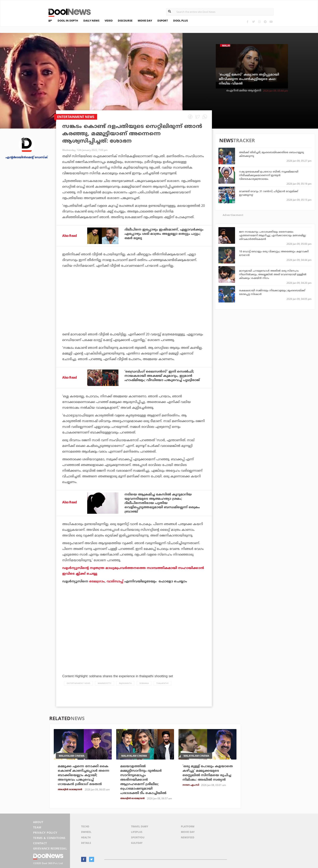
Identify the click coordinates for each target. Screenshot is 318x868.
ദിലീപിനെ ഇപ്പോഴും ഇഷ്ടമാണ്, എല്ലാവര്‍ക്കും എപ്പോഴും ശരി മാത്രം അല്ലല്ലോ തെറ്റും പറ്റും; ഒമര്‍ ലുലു (164, 234)
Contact (40, 843)
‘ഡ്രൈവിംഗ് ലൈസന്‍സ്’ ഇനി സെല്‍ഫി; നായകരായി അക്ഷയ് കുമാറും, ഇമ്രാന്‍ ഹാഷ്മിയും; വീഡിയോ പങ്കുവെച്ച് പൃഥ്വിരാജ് (162, 376)
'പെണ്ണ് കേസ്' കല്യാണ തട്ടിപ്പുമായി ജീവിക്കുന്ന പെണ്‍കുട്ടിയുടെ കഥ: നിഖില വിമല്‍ (249, 79)
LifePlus (137, 832)
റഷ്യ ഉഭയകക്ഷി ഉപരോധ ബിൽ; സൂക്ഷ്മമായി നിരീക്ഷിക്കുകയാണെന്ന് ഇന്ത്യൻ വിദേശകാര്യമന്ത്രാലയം (269, 175)
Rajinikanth (125, 683)
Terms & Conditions (49, 838)
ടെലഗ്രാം (97, 581)
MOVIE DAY (145, 21)
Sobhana (144, 683)
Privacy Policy (45, 833)
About (38, 822)
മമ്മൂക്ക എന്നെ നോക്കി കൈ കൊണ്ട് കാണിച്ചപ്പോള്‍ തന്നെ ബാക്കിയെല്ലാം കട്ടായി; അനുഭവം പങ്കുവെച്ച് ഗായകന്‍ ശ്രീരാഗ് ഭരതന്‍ (84, 775)
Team (37, 827)
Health (86, 837)
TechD (85, 826)
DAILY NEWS (91, 21)
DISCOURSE (125, 21)
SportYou (138, 837)
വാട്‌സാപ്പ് (115, 581)
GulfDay (137, 843)
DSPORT (163, 21)
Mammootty (105, 683)
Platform (188, 826)
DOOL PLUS (180, 21)
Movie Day (188, 832)
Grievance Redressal (50, 848)
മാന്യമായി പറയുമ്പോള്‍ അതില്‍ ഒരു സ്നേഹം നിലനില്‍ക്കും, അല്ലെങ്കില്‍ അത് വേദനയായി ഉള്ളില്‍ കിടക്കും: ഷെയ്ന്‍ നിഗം (273, 274)
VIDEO (109, 21)
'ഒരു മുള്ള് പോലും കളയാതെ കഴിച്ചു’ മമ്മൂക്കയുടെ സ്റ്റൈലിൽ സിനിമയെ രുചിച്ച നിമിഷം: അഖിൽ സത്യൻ (208, 773)
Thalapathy (163, 683)
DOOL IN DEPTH (68, 21)
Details (86, 843)
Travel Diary (140, 826)
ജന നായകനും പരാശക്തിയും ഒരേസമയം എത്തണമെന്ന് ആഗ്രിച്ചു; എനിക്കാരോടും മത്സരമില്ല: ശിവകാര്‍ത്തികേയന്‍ (273, 235)
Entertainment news (78, 683)
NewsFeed (188, 837)
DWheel (86, 832)
